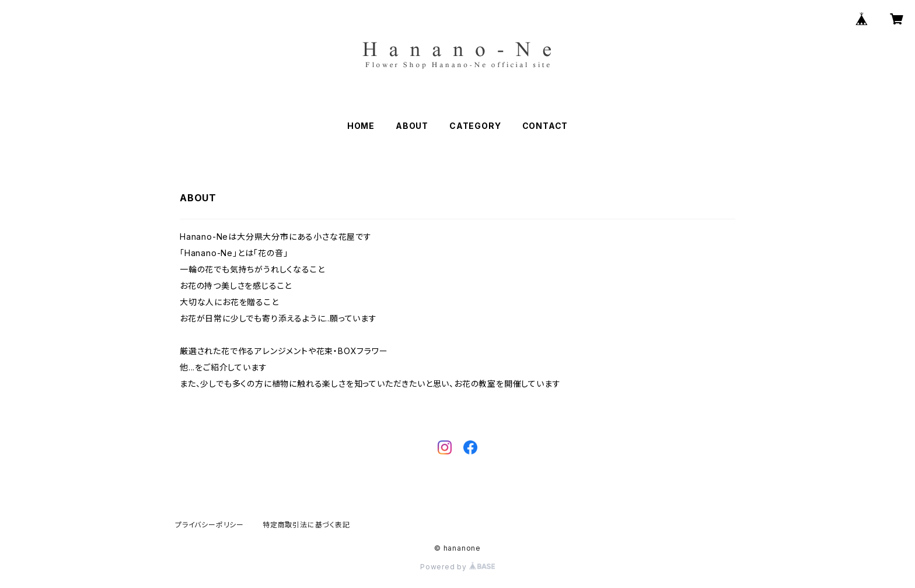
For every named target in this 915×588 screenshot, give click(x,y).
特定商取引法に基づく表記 (306, 525)
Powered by (457, 567)
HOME (361, 126)
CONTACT (545, 126)
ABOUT (412, 126)
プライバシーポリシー (209, 525)
